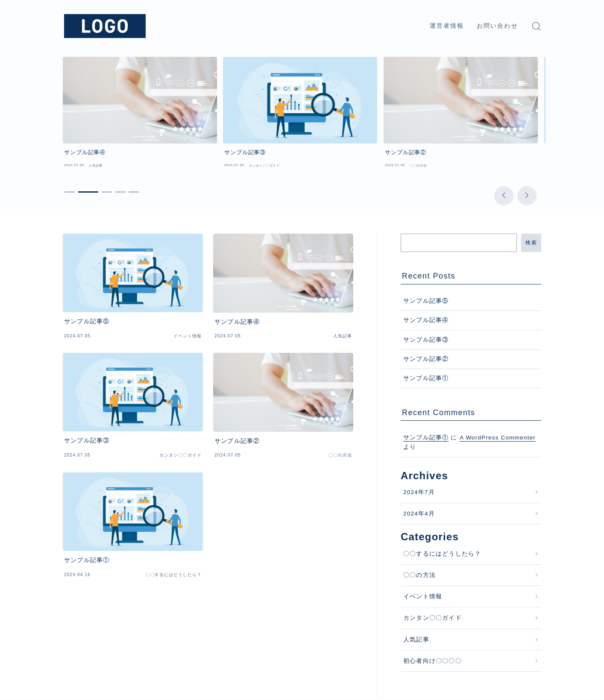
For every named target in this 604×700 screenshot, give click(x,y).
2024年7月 (419, 470)
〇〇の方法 (419, 552)
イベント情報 (423, 574)
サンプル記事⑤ (426, 278)
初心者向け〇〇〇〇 (432, 638)
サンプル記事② (426, 336)
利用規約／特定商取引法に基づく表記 (183, 687)
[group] (120, 103)
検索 (531, 220)
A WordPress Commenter (498, 415)
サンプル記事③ (426, 317)
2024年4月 (419, 491)
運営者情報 (447, 26)
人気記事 (416, 617)
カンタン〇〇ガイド (432, 595)
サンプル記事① (426, 356)
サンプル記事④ (426, 297)
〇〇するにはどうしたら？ (442, 531)
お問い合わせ (497, 26)
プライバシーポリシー (91, 687)
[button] (504, 173)
